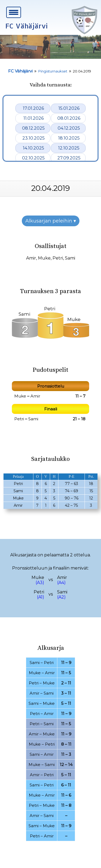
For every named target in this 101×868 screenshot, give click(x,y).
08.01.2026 (69, 118)
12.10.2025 (69, 148)
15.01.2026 (69, 108)
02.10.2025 (33, 158)
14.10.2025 (34, 148)
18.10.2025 (69, 138)
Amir (31, 258)
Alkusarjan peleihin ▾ (51, 221)
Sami (70, 258)
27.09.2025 (69, 158)
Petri (58, 258)
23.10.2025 (34, 138)
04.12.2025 (69, 128)
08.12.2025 (33, 128)
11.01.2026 (34, 118)
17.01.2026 (33, 108)
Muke (44, 258)
